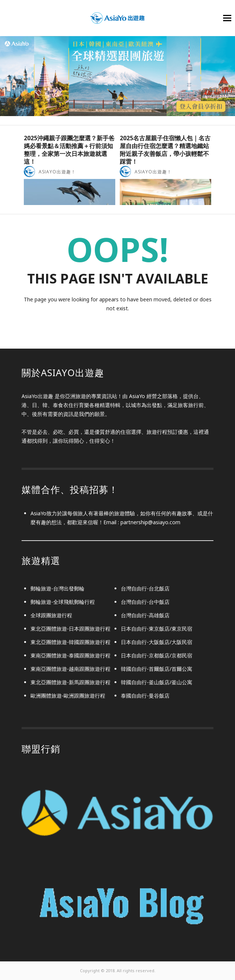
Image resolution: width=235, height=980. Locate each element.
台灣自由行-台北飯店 (145, 588)
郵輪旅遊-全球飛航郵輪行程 (63, 602)
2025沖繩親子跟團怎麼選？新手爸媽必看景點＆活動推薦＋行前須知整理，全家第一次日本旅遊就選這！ (69, 150)
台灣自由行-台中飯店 (145, 602)
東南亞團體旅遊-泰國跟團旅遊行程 (70, 655)
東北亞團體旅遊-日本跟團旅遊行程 (70, 629)
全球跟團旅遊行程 (51, 615)
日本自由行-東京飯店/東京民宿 (157, 629)
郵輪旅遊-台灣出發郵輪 (57, 588)
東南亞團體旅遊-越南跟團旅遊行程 (70, 669)
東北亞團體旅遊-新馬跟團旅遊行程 (70, 682)
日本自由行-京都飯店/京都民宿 (157, 655)
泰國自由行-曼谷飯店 (145, 696)
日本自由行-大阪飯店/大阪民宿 (157, 642)
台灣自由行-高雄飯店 (145, 615)
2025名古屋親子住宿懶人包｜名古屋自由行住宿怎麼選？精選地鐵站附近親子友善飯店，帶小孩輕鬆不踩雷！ (165, 150)
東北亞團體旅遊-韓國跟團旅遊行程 (70, 642)
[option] (70, 170)
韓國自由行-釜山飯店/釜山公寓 (157, 682)
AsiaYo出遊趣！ (57, 172)
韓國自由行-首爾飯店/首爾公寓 (157, 669)
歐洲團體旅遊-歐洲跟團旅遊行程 (68, 696)
